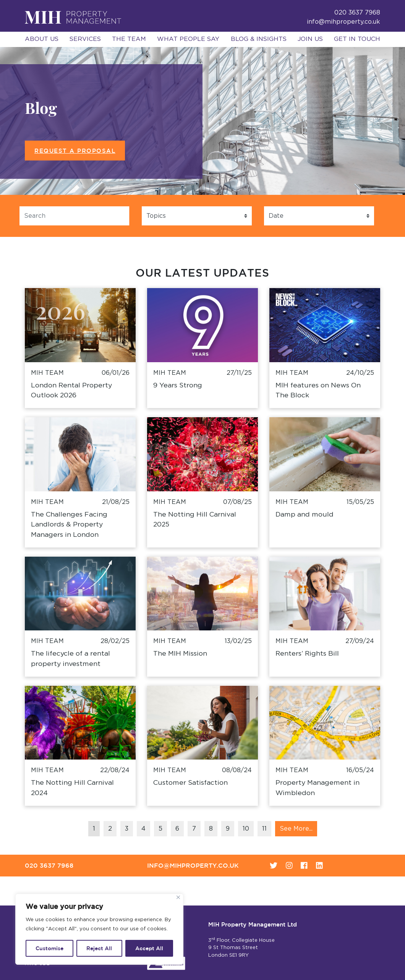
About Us (42, 39)
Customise (49, 948)
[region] (99, 929)
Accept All (149, 948)
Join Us (310, 39)
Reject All (99, 948)
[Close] (178, 897)
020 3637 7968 (49, 865)
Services (85, 39)
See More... (296, 829)
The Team (129, 39)
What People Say (188, 39)
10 (246, 829)
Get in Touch (357, 39)
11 (264, 829)
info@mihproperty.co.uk (343, 22)
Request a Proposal (75, 151)
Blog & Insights (259, 39)
